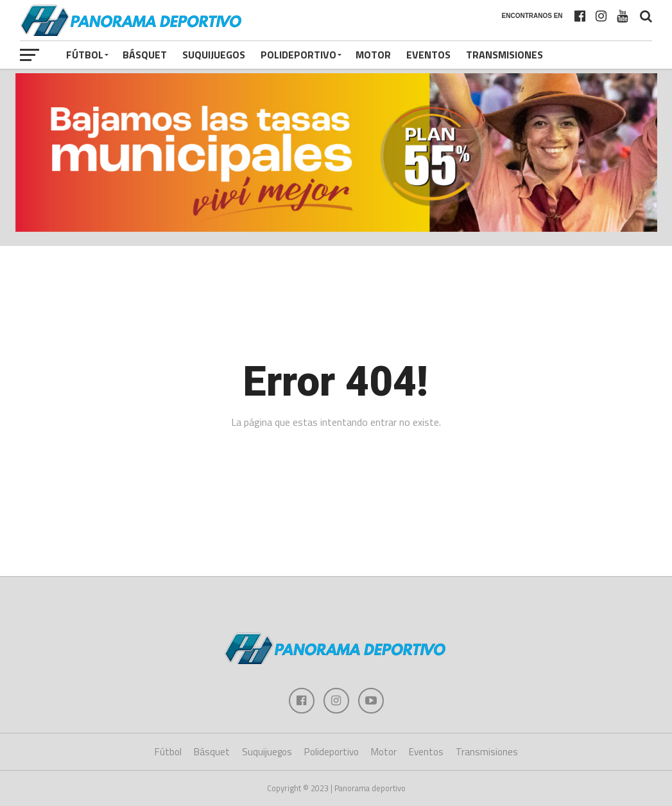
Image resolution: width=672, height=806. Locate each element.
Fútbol (85, 55)
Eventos (428, 55)
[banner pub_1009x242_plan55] (336, 228)
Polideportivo (298, 55)
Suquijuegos (214, 55)
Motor (373, 55)
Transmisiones (504, 55)
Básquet (145, 55)
